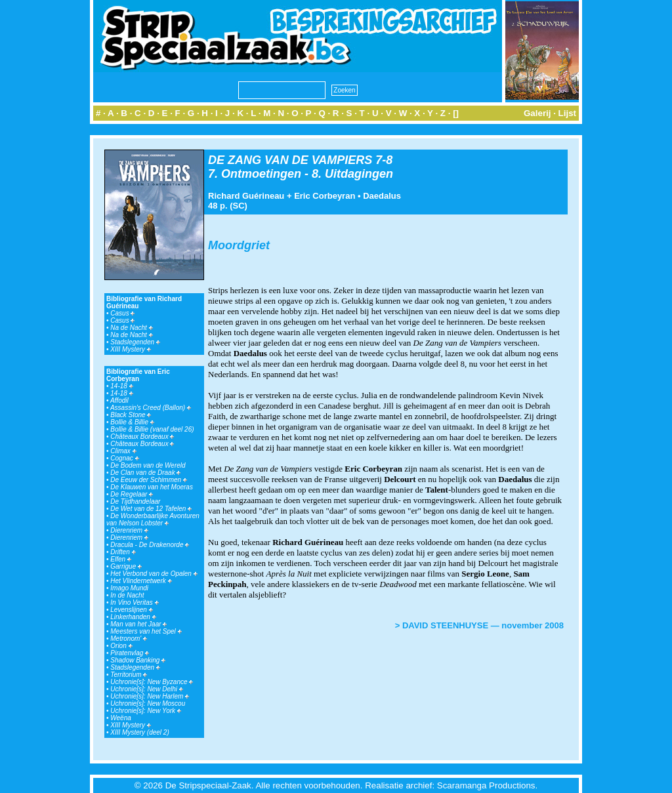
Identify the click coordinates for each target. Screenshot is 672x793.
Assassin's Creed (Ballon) (151, 408)
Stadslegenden (135, 342)
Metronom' (129, 639)
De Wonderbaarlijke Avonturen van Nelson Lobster (153, 519)
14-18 (121, 386)
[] (456, 113)
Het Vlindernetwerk (141, 581)
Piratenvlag (130, 653)
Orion (121, 646)
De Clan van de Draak (145, 473)
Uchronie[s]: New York (146, 711)
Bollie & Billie (132, 422)
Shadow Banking (138, 660)
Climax (123, 451)
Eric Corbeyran (325, 196)
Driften (123, 552)
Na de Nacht (131, 328)
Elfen (121, 559)
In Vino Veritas (134, 602)
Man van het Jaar (138, 624)
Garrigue (126, 566)
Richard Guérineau (246, 196)
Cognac (124, 458)
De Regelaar (132, 494)
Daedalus (382, 196)
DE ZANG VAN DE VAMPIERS (290, 160)
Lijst (567, 113)
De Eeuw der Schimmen (149, 480)
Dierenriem (129, 530)
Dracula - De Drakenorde (150, 545)
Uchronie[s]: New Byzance (152, 682)
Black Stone (131, 415)
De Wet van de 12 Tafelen (151, 509)
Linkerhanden (133, 617)
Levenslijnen (131, 610)
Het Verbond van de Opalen (154, 574)
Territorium (129, 675)
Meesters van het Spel (146, 631)
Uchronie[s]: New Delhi (146, 689)
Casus (122, 313)
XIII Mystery (131, 349)
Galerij (537, 113)
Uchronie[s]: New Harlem (150, 696)
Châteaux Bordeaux (142, 437)
